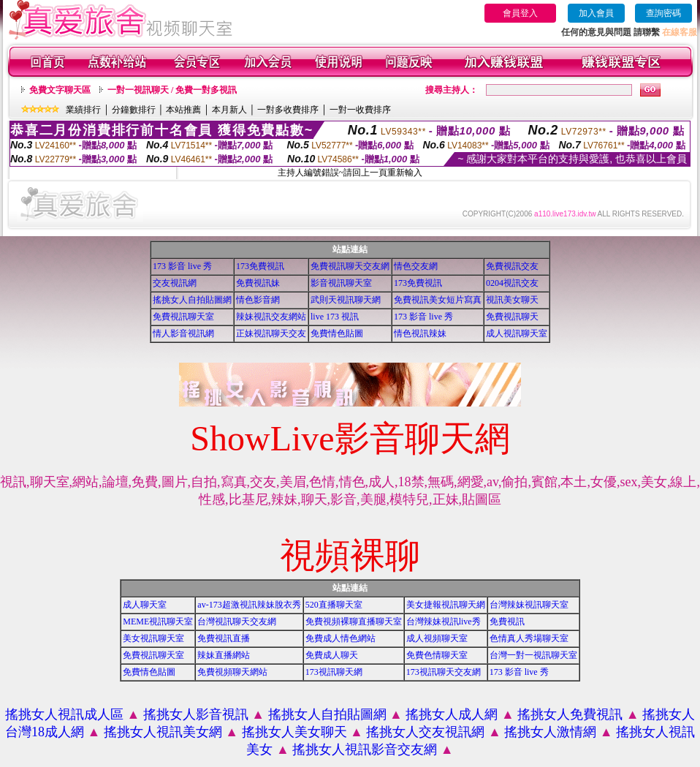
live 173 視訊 (335, 317)
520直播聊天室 (334, 605)
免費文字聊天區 (60, 90)
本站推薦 (183, 110)
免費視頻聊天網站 (232, 672)
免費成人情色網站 (341, 638)
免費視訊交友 (512, 266)
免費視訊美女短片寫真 (438, 300)
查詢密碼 (663, 13)
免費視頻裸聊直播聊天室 (354, 621)
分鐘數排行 (134, 110)
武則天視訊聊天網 (346, 300)
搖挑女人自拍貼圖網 (192, 300)
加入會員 (596, 13)
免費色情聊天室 (437, 655)
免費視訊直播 (224, 638)
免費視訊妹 (258, 283)
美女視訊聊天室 (153, 638)
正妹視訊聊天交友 (271, 333)
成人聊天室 (145, 605)
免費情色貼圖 (337, 333)
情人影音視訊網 (183, 333)
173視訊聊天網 (334, 672)
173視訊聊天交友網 (444, 672)
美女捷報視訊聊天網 (446, 605)
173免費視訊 (260, 266)
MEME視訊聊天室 (158, 621)
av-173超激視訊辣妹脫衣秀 (249, 605)
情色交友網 (416, 266)
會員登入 (520, 13)
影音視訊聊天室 (341, 283)
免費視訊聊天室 (183, 317)
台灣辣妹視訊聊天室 (529, 605)
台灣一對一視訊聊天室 (533, 655)
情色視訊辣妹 (420, 333)
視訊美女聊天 (512, 300)
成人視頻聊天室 (437, 638)
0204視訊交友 (512, 283)
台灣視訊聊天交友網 (237, 621)
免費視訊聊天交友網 (350, 266)
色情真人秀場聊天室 (529, 638)
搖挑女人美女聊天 (294, 732)
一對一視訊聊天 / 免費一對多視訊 (172, 90)
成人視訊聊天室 (517, 333)
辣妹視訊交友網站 (271, 317)
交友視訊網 (175, 283)
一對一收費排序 (360, 110)
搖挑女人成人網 (452, 714)
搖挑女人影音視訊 (196, 714)
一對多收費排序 (288, 110)
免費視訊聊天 (512, 317)
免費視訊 (507, 621)
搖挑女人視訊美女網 (163, 732)
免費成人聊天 (332, 655)
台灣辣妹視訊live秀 (444, 621)
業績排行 (83, 110)
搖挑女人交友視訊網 (425, 732)
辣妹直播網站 (224, 655)
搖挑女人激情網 (550, 732)
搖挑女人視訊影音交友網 (365, 749)
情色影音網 (258, 300)
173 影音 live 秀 (182, 266)
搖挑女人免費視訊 (570, 714)
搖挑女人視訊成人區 (64, 714)
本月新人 (229, 110)
